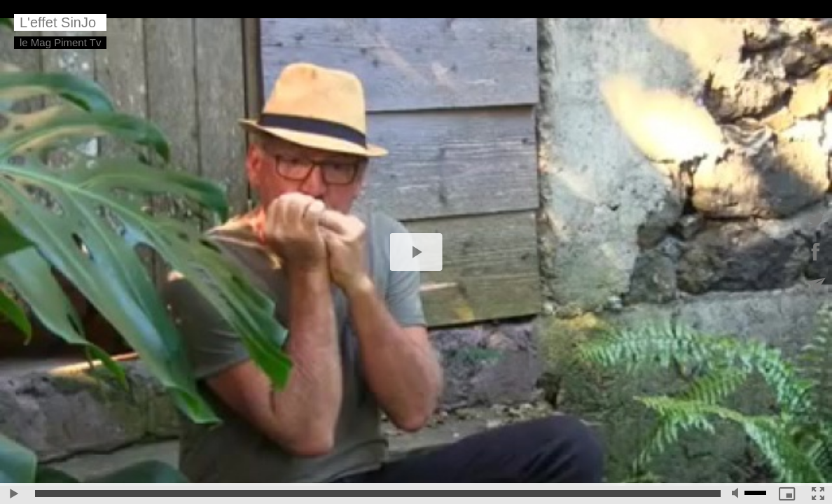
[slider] (378, 493)
